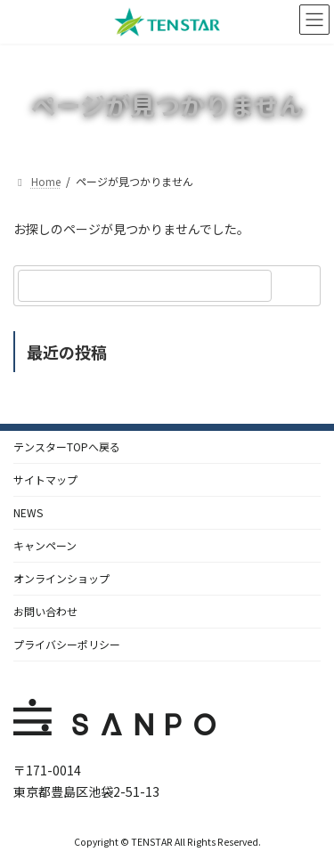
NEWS (28, 512)
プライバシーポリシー (67, 644)
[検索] (298, 286)
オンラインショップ (61, 578)
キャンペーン (45, 545)
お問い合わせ (45, 611)
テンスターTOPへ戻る (67, 446)
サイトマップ (45, 479)
